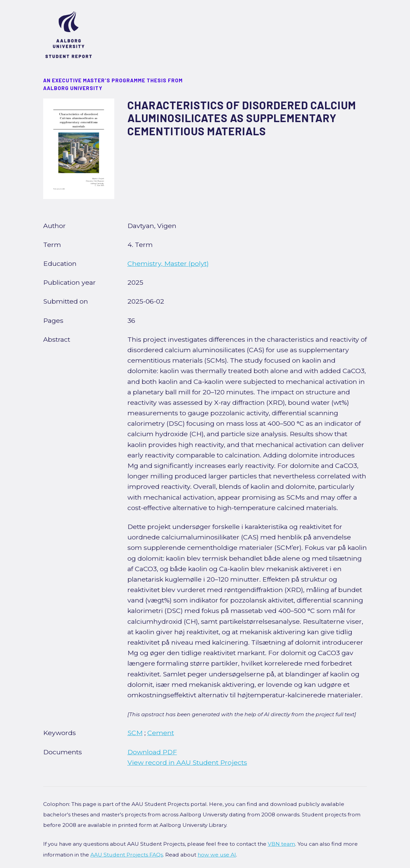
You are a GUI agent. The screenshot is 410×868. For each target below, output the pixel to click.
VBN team (281, 844)
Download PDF (152, 752)
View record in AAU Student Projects (187, 762)
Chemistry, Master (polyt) (168, 263)
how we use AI (217, 855)
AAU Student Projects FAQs (127, 855)
